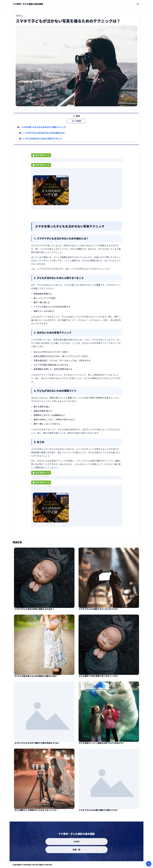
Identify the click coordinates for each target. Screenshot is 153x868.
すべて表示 (77, 125)
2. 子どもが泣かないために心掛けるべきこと (43, 143)
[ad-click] (76, 162)
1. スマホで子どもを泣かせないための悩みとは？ (44, 137)
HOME (76, 842)
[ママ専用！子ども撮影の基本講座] (28, 4)
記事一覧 (77, 850)
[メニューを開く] (138, 4)
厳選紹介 (19, 15)
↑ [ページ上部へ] (149, 864)
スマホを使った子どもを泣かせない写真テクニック (44, 131)
